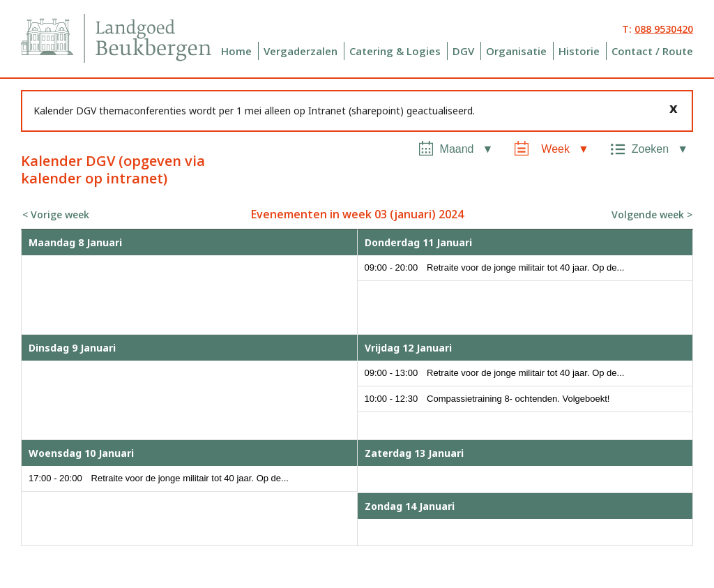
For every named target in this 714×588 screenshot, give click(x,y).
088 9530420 (664, 29)
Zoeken (650, 149)
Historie (579, 51)
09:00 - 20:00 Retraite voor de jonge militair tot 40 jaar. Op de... (495, 267)
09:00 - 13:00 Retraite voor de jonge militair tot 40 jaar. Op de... (495, 373)
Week (555, 149)
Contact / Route (652, 51)
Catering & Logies (395, 51)
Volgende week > (652, 214)
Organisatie (516, 51)
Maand (457, 149)
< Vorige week (56, 214)
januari (413, 214)
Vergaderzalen (301, 51)
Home (236, 51)
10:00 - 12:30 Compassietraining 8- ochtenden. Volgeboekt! (487, 399)
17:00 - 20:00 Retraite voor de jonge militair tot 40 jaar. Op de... (159, 478)
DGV (463, 51)
